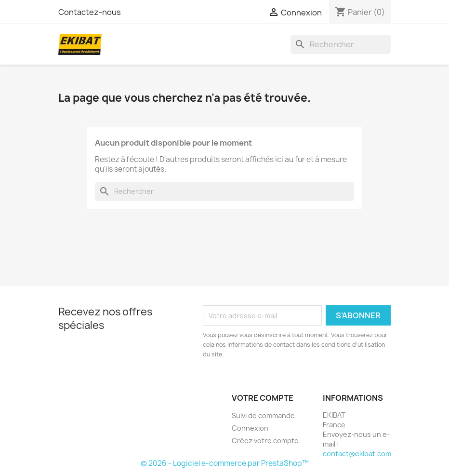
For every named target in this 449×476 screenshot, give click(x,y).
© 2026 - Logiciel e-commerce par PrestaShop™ (225, 463)
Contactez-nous (90, 12)
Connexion (250, 428)
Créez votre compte (265, 441)
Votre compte (263, 398)
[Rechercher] (341, 44)
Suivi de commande (263, 415)
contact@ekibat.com (357, 454)
